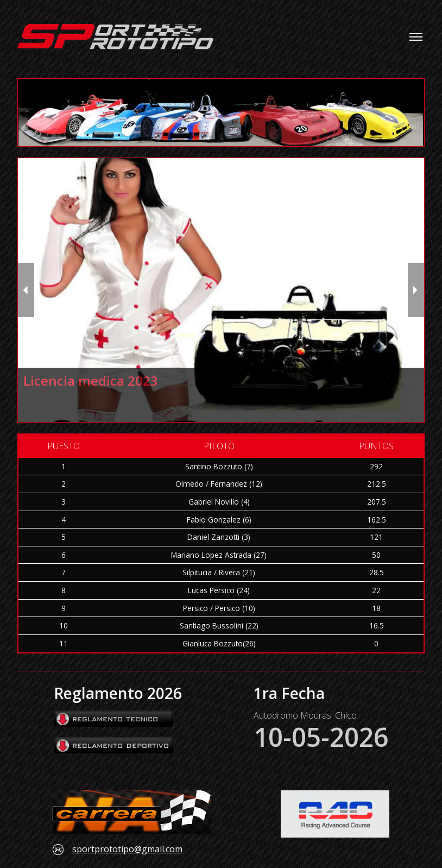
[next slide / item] (416, 290)
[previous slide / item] (26, 290)
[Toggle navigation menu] (416, 37)
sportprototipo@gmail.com (127, 850)
